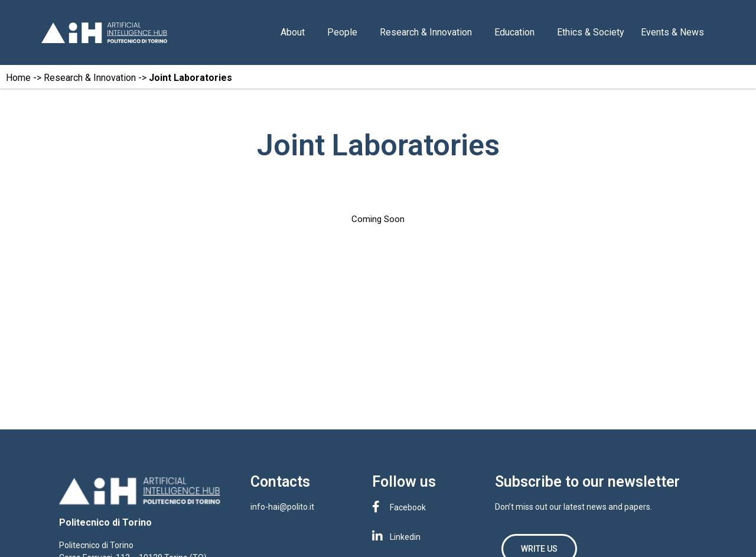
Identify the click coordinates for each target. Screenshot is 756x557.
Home (18, 78)
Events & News (675, 32)
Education (517, 32)
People (345, 32)
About (296, 32)
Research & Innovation (429, 32)
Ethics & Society (591, 32)
